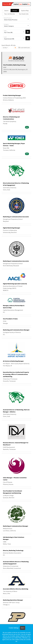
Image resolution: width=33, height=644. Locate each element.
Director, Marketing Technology (13, 550)
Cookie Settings (14, 628)
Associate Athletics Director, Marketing (16, 589)
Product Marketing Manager (12, 95)
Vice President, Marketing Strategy (14, 65)
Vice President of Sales (10, 319)
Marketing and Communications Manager (16, 330)
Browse (15, 11)
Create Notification (24, 48)
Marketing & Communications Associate (16, 217)
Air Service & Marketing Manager (13, 361)
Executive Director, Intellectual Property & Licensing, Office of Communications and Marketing (16, 374)
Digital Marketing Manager (12, 228)
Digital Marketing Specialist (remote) (15, 284)
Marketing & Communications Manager (16, 526)
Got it (23, 628)
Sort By (5, 48)
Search (6, 11)
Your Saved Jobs (24, 14)
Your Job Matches (10, 14)
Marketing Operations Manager (13, 600)
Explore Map (25, 11)
